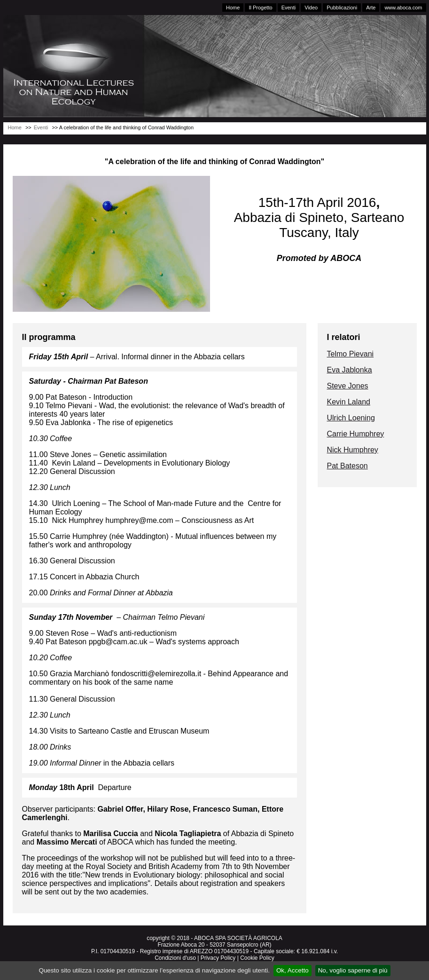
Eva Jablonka (350, 370)
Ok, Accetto (292, 970)
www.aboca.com (403, 8)
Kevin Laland (349, 402)
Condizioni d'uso (175, 958)
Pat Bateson (347, 466)
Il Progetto (260, 8)
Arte (371, 8)
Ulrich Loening (351, 418)
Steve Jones (348, 386)
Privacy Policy (218, 958)
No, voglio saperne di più (353, 970)
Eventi (289, 8)
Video (311, 8)
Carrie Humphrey (356, 434)
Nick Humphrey (353, 450)
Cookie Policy (257, 958)
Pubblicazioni (342, 8)
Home (233, 8)
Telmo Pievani (351, 354)
